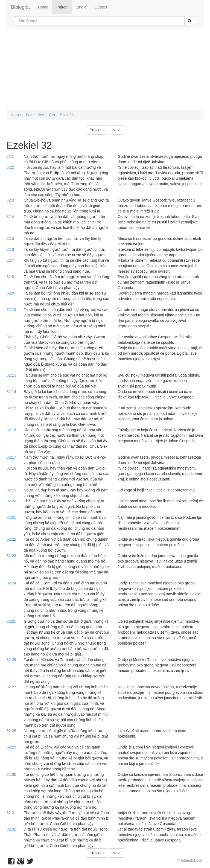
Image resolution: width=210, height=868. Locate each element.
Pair (29, 115)
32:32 (11, 829)
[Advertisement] (105, 72)
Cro (52, 115)
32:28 (11, 731)
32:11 (11, 337)
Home (43, 7)
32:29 (11, 747)
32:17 (11, 457)
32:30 (11, 774)
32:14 (11, 392)
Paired (62, 7)
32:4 (10, 217)
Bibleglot (20, 7)
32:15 (11, 408)
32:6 (10, 249)
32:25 (11, 621)
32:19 (11, 490)
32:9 (10, 293)
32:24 (11, 583)
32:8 (10, 277)
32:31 (11, 813)
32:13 (11, 375)
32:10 (11, 310)
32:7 (10, 260)
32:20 (11, 501)
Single (81, 7)
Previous (97, 130)
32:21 (11, 517)
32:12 (11, 348)
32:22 (11, 539)
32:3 (10, 200)
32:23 (11, 556)
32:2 (10, 167)
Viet (41, 115)
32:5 (10, 238)
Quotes (101, 7)
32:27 (11, 687)
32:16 (11, 430)
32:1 (10, 156)
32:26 (11, 660)
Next (117, 130)
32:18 (11, 468)
